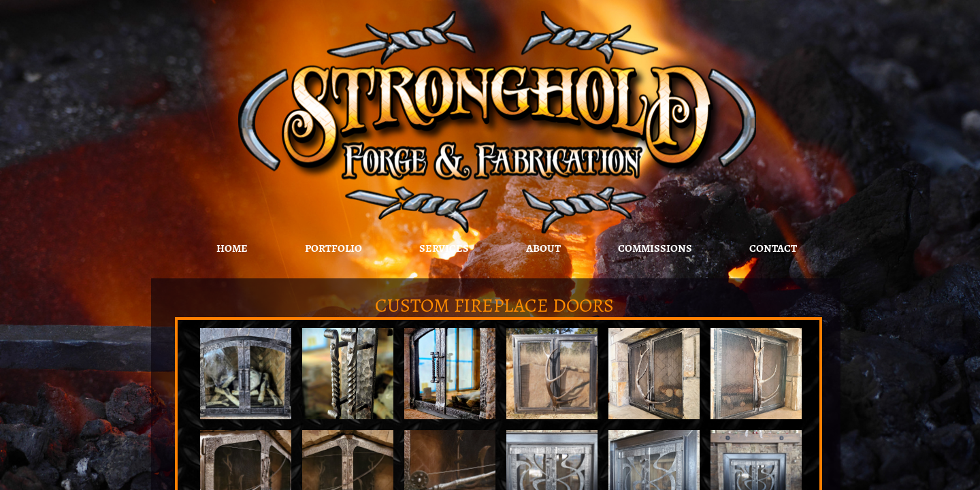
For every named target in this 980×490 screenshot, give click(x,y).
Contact (773, 248)
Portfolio (333, 248)
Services (444, 248)
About (543, 248)
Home (232, 248)
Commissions (655, 248)
